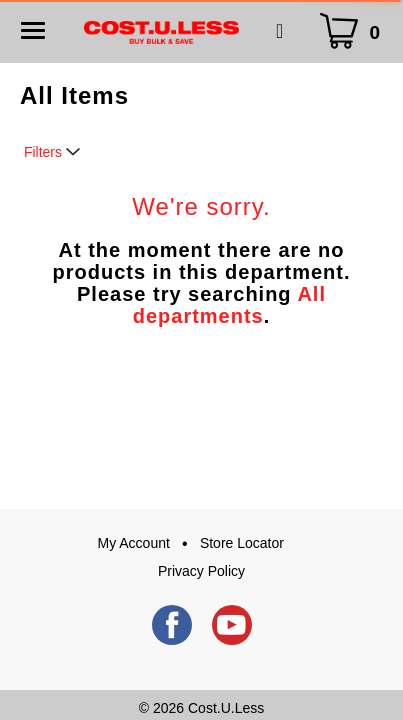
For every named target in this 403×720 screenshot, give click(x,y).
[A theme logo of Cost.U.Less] (161, 31)
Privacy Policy (201, 571)
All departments (229, 305)
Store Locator (242, 543)
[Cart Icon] (354, 31)
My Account (134, 543)
